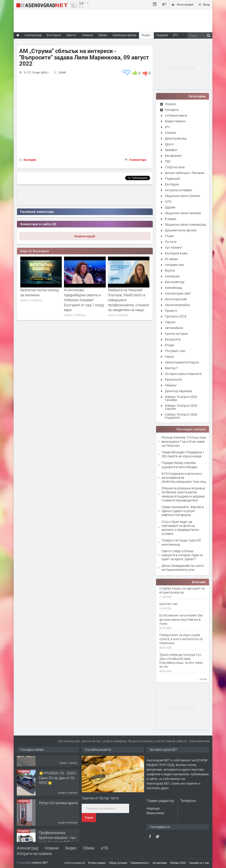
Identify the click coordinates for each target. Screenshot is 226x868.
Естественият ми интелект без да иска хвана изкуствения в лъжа (181, 619)
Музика (170, 104)
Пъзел (169, 236)
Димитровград (176, 138)
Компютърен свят (178, 293)
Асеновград (173, 288)
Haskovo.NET (40, 863)
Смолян (170, 133)
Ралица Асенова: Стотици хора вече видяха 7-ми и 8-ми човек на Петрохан (184, 441)
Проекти (171, 311)
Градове (162, 35)
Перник (170, 322)
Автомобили (174, 328)
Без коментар (175, 282)
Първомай (172, 179)
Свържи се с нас (199, 863)
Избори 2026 (178, 863)
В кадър (171, 219)
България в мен (176, 253)
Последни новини (191, 429)
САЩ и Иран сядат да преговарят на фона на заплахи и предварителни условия (180, 528)
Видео (71, 848)
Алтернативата (176, 115)
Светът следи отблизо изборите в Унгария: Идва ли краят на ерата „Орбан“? (182, 555)
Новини (87, 35)
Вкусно (170, 270)
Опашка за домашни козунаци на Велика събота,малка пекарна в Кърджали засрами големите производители (183, 494)
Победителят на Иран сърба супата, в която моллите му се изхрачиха (181, 639)
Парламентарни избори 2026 (37, 42)
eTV (168, 127)
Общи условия (118, 863)
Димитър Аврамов (178, 391)
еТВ (105, 848)
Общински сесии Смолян (183, 196)
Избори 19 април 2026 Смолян (181, 407)
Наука (169, 356)
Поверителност (140, 863)
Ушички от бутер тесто (100, 798)
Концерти (172, 110)
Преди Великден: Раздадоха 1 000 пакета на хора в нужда (183, 454)
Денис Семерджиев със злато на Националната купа (183, 568)
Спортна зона (175, 167)
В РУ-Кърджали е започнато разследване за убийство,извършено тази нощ (184, 477)
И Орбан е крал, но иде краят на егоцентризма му (182, 590)
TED (168, 161)
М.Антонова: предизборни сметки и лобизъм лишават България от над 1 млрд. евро (84, 300)
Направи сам (174, 265)
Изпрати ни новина (34, 853)
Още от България (35, 251)
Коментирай (85, 236)
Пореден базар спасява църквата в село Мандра (179, 465)
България (30, 160)
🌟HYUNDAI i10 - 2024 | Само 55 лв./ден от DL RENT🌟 (58, 794)
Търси (89, 818)
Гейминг (171, 385)
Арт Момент (174, 247)
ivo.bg (203, 679)
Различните (173, 379)
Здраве (170, 207)
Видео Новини (175, 121)
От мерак (171, 259)
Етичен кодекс (97, 863)
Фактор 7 (171, 368)
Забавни (171, 150)
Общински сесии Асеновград (185, 224)
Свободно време (124, 35)
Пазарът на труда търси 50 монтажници (181, 542)
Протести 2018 (176, 316)
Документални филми (181, 230)
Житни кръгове (176, 299)
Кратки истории (176, 334)
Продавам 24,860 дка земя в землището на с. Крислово (58, 764)
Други (169, 144)
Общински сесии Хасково (183, 213)
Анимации (172, 276)
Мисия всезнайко (177, 305)
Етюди (169, 345)
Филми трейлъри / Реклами (185, 173)
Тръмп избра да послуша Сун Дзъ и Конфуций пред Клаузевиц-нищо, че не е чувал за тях (181, 661)
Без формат (173, 156)
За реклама (160, 863)
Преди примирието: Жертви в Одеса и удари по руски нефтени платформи (183, 511)
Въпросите (173, 339)
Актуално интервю (178, 190)
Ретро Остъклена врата (58, 819)
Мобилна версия (75, 863)
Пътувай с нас (175, 351)
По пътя (171, 242)
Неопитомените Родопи (182, 362)
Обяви (89, 848)
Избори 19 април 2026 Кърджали (181, 416)
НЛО (168, 201)
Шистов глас (169, 604)
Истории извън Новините (183, 374)
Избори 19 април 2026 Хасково (181, 398)
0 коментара (138, 160)
